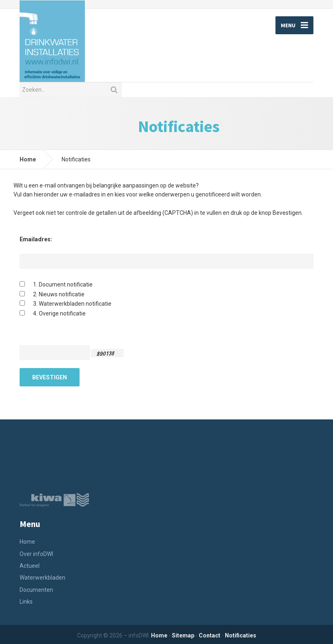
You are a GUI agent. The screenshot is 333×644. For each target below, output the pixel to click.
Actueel (30, 566)
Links (26, 602)
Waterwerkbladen (42, 578)
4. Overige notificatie (59, 313)
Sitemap (183, 635)
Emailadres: (36, 239)
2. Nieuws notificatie (59, 294)
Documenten (36, 590)
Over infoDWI (36, 554)
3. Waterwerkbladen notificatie (72, 304)
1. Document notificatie (63, 285)
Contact (210, 635)
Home (28, 159)
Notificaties (241, 635)
